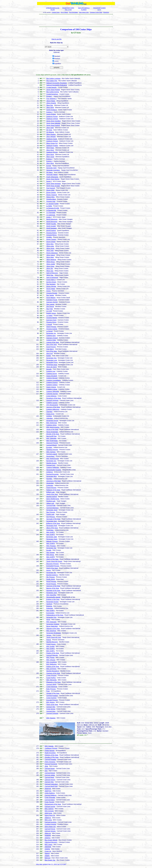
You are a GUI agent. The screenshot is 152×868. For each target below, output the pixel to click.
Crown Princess (51, 675)
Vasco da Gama (51, 367)
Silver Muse (50, 154)
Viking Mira (50, 244)
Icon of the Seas (52, 351)
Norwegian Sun (51, 461)
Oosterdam (50, 530)
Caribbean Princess (51, 748)
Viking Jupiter (51, 264)
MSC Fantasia (51, 452)
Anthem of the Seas (53, 667)
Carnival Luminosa (52, 400)
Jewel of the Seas (52, 494)
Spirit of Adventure (52, 277)
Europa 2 (49, 96)
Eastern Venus (51, 313)
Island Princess (51, 327)
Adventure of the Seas (54, 481)
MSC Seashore (51, 631)
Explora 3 (49, 112)
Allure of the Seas (52, 528)
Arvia (46, 766)
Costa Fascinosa (52, 687)
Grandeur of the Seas (52, 757)
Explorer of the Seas (53, 599)
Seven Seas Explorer (53, 125)
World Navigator (51, 228)
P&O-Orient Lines (84, 12)
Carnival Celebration (51, 784)
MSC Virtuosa (51, 660)
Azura (48, 619)
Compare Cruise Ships (96, 12)
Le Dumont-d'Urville (53, 208)
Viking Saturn (51, 255)
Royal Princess (51, 584)
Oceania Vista (51, 201)
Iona (46, 771)
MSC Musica (50, 702)
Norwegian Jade (52, 537)
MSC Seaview (51, 718)
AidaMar (47, 849)
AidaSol (47, 853)
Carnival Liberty (51, 684)
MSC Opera (48, 844)
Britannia (49, 606)
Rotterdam (50, 608)
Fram (48, 691)
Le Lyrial (49, 311)
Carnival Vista (49, 782)
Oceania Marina (51, 235)
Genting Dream (51, 282)
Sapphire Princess (52, 450)
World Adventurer (52, 219)
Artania (49, 640)
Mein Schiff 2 (51, 649)
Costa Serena (51, 709)
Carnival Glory (51, 711)
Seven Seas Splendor (53, 123)
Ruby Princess (51, 689)
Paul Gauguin (51, 188)
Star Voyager (51, 553)
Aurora (48, 570)
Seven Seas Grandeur (54, 121)
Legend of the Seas (53, 342)
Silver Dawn (50, 148)
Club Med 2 (50, 349)
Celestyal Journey (52, 394)
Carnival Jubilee (50, 775)
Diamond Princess (52, 443)
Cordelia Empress (50, 824)
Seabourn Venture (52, 119)
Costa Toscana (49, 802)
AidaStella (48, 847)
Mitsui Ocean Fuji (52, 143)
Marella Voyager (52, 463)
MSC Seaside (49, 746)
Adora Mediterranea (53, 499)
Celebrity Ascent (52, 374)
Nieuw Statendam (52, 626)
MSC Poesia (50, 657)
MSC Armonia (49, 811)
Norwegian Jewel (52, 510)
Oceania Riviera (51, 233)
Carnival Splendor (52, 655)
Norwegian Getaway (53, 624)
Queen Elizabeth (52, 376)
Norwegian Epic (51, 617)
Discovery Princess (52, 564)
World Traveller (51, 224)
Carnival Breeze (50, 773)
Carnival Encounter (52, 474)
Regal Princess (51, 581)
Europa (49, 166)
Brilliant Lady (50, 492)
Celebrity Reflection (53, 467)
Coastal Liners (56, 12)
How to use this (57, 39)
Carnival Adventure (52, 508)
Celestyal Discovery (51, 842)
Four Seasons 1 (51, 99)
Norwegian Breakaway (54, 633)
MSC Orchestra (51, 669)
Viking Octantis (51, 103)
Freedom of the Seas (51, 755)
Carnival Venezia (50, 831)
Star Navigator (51, 284)
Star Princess (51, 512)
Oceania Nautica (52, 318)
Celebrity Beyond (52, 378)
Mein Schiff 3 (51, 535)
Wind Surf (49, 353)
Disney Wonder (51, 286)
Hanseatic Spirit (51, 168)
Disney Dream (51, 242)
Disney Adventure (52, 253)
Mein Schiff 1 (51, 651)
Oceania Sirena (51, 322)
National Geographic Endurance (57, 85)
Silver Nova (50, 107)
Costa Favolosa (51, 698)
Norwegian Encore (52, 421)
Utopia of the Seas (52, 429)
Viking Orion (50, 266)
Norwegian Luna (52, 360)
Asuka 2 (49, 217)
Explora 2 (49, 159)
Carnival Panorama (51, 764)
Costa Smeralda (50, 797)
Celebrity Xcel (51, 371)
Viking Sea (50, 271)
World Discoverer (52, 222)
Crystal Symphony (52, 94)
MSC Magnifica (51, 595)
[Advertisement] (76, 21)
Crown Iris (48, 851)
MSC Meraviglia (51, 680)
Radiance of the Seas (53, 490)
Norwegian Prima (52, 362)
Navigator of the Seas (53, 591)
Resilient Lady (51, 501)
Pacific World (51, 579)
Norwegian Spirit (52, 593)
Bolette (49, 356)
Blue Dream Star (50, 860)
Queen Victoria (51, 387)
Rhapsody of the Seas (53, 682)
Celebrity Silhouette (53, 391)
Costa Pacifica (51, 678)
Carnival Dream (50, 768)
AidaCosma (48, 813)
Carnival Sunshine (51, 822)
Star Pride (50, 309)
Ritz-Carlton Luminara (53, 78)
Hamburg (49, 604)
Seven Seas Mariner (53, 179)
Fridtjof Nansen (50, 751)
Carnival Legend (52, 454)
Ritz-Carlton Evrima (53, 92)
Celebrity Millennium (53, 409)
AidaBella (48, 835)
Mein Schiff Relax (52, 441)
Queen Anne (50, 414)
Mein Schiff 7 (51, 611)
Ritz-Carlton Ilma (52, 81)
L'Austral (49, 324)
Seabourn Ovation (52, 146)
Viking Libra (50, 246)
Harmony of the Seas (53, 407)
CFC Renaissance (52, 405)
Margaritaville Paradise (54, 470)
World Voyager (51, 226)
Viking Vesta (50, 248)
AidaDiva (48, 838)
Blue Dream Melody (51, 840)
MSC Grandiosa (51, 662)
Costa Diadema (50, 793)
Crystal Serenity (51, 87)
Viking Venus (51, 262)
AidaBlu (47, 856)
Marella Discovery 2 (53, 671)
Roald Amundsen (50, 753)
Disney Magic (51, 289)
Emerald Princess (52, 700)
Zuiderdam (50, 485)
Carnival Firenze (50, 829)
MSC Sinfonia (49, 809)
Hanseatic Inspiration (53, 170)
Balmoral (47, 858)
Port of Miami (64, 12)
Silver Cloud (50, 157)
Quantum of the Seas (53, 673)
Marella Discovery (52, 642)
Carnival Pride (51, 505)
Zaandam (49, 412)
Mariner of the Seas (53, 588)
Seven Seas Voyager (53, 186)
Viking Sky (50, 268)
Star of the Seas (51, 344)
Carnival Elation (50, 800)
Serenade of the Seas (53, 519)
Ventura (49, 635)
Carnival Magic (49, 777)
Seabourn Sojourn (52, 141)
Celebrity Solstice (52, 385)
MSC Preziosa (51, 546)
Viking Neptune (51, 260)
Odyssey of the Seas (53, 629)
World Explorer (51, 230)
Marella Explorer (52, 497)
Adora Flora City (50, 815)
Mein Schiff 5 (51, 557)
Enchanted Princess (53, 566)
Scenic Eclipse (51, 114)
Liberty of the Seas (52, 559)
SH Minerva (50, 132)
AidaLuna (48, 833)
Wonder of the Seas (53, 434)
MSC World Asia (52, 423)
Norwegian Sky (51, 573)
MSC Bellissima (51, 664)
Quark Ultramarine (52, 177)
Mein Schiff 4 (51, 532)
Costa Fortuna (51, 644)
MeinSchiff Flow (51, 436)
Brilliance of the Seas (53, 523)
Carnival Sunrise (50, 806)
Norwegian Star (51, 548)
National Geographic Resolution (57, 83)
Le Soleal (49, 315)
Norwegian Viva (51, 358)
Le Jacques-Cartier (52, 204)
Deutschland (50, 456)
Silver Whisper (51, 137)
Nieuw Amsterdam (52, 432)
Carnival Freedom (52, 696)
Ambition (49, 416)
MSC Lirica (48, 820)
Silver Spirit (50, 128)
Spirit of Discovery (52, 273)
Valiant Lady (50, 503)
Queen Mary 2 (51, 280)
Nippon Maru (50, 197)
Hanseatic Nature (52, 175)
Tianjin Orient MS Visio (54, 637)
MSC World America (53, 427)
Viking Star (50, 275)
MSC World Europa (53, 459)
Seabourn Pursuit (52, 116)
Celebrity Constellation (54, 380)
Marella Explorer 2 (52, 575)
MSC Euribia (50, 646)
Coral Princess (51, 347)
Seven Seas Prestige (53, 90)
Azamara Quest (51, 320)
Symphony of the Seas (54, 398)
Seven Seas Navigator (54, 184)
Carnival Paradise (50, 759)
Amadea (49, 237)
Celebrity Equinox (52, 382)
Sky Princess (51, 577)
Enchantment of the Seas (53, 804)
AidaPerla (48, 789)
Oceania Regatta (52, 293)
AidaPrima (48, 791)
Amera (48, 291)
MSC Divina (50, 555)
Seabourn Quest (52, 139)
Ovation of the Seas (53, 653)
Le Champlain (51, 213)
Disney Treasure (52, 195)
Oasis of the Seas (52, 568)
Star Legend (50, 304)
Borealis (49, 369)
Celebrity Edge (51, 340)
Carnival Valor (51, 707)
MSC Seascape (51, 622)
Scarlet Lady (50, 514)
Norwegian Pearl (52, 526)
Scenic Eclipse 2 (52, 110)
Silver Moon (50, 150)
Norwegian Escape (52, 602)
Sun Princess (51, 517)
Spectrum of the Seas (53, 586)
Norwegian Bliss (51, 476)
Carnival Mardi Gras (51, 786)
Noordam (49, 479)
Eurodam (49, 447)
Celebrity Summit (52, 403)
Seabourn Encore (52, 152)
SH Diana (49, 172)
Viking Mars (50, 257)
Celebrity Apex (51, 336)
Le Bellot (49, 206)
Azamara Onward (52, 338)
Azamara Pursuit (52, 300)
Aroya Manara (51, 298)
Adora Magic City (50, 827)
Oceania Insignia (52, 329)
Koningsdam (50, 613)
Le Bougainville (51, 210)
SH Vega (49, 130)
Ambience (50, 472)
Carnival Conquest (52, 713)
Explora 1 (49, 161)
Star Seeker (50, 295)
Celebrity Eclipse (52, 389)
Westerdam (50, 483)
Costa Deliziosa (51, 396)
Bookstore (106, 12)
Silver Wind (50, 163)
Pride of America (50, 762)
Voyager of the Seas (53, 693)
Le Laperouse (51, 215)
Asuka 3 (49, 181)
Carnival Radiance (51, 795)
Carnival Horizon (50, 780)
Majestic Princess (52, 541)
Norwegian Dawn (52, 539)
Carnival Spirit (51, 465)
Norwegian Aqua (52, 365)
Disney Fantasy (51, 239)
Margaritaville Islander (53, 597)
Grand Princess (51, 488)
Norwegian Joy (51, 333)
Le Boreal (49, 331)
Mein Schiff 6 (51, 543)
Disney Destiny (51, 192)
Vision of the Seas (52, 705)
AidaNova (48, 818)
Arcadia (49, 550)
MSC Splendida (51, 438)
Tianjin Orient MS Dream (54, 561)
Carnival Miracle (51, 445)
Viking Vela (50, 251)
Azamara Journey (52, 302)
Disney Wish (50, 190)
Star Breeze (50, 306)
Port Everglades (73, 12)
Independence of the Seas (55, 615)
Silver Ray (50, 105)
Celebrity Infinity (51, 425)
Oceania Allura (51, 199)
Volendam (50, 418)
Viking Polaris (51, 101)
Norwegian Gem (52, 521)
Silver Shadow (51, 134)
